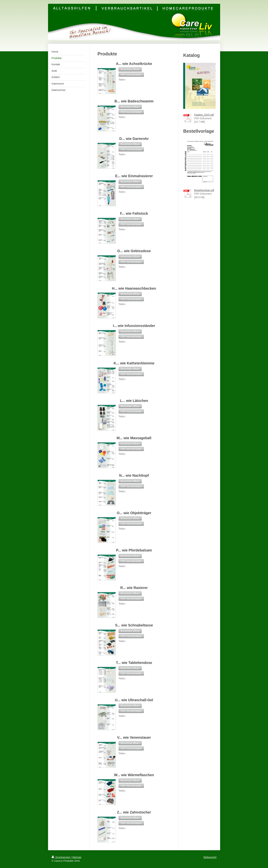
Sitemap (77, 857)
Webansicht (210, 857)
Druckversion (61, 857)
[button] (130, 69)
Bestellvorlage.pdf (204, 190)
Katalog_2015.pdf (204, 115)
